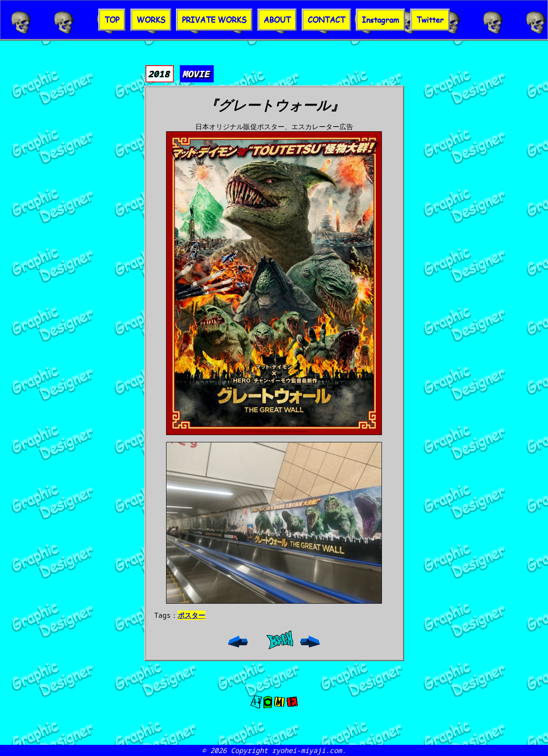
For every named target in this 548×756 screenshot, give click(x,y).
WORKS (151, 20)
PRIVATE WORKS (214, 20)
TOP (112, 20)
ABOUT (277, 20)
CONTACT (326, 20)
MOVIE (196, 74)
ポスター (191, 615)
